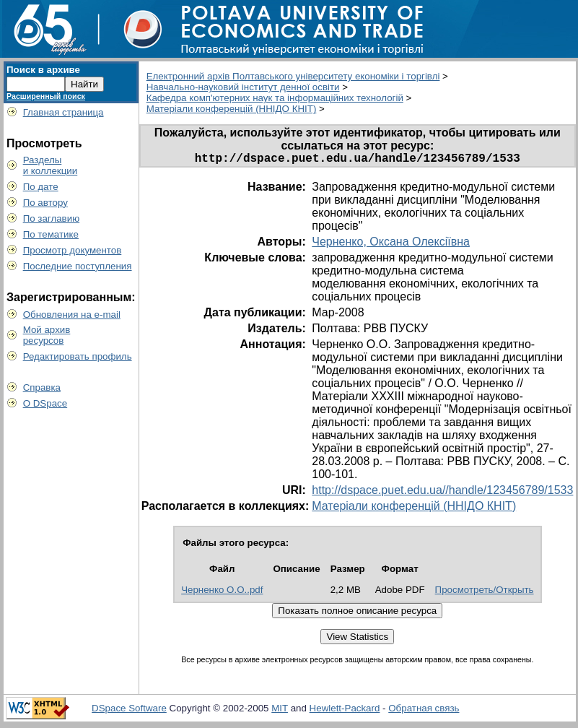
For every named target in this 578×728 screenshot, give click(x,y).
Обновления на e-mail (72, 315)
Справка (42, 387)
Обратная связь (424, 711)
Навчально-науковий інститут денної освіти (243, 87)
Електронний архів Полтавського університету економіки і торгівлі (293, 76)
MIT (280, 711)
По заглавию (52, 218)
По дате (41, 187)
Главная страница (64, 112)
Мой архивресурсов (47, 335)
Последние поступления (78, 266)
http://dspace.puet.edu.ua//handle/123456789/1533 (442, 493)
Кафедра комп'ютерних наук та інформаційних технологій (275, 98)
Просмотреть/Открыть (485, 593)
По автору (45, 203)
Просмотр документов (73, 250)
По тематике (51, 234)
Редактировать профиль (78, 356)
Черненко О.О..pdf (222, 593)
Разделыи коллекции (51, 165)
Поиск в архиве (43, 70)
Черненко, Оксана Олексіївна (391, 244)
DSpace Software (129, 711)
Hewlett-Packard (345, 711)
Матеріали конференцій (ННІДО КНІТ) (232, 109)
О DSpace (45, 403)
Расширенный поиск (46, 96)
